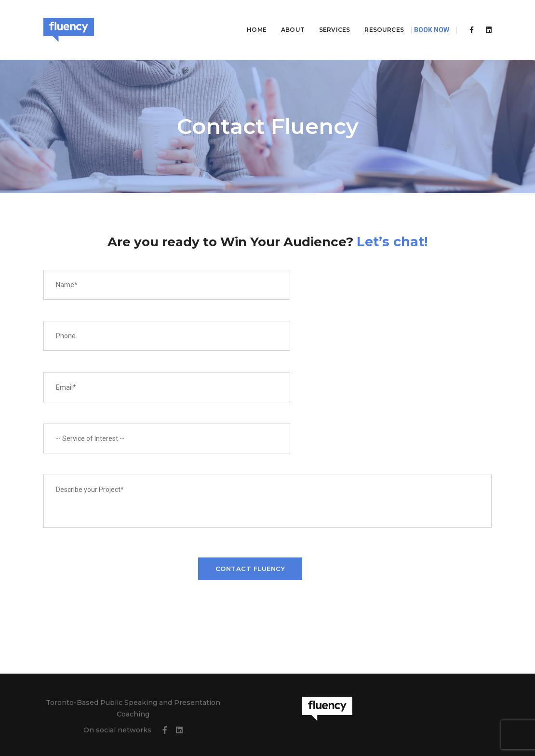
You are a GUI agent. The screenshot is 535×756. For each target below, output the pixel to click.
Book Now (432, 17)
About (281, 17)
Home (245, 17)
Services (322, 17)
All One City (473, 725)
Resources (372, 17)
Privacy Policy (181, 725)
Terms (212, 725)
